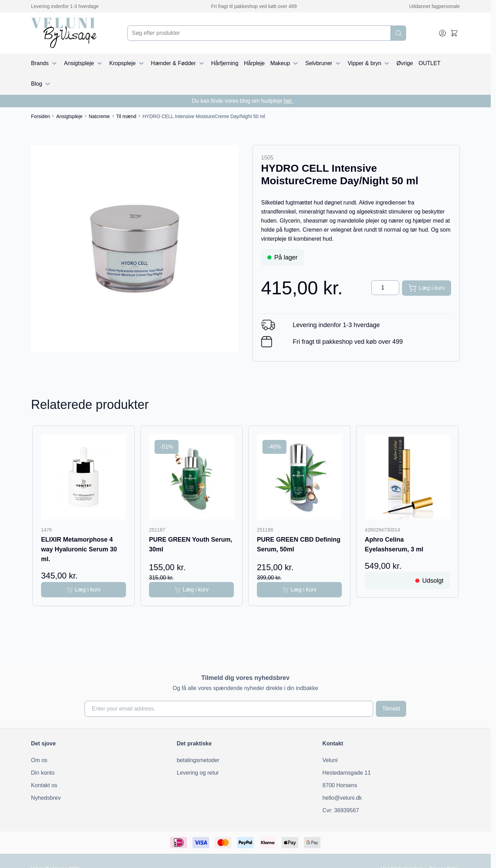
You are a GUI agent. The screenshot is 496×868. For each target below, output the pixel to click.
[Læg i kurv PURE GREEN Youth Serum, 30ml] (191, 590)
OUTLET (429, 63)
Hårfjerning (225, 63)
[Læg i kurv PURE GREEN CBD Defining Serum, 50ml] (299, 590)
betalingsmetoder (198, 760)
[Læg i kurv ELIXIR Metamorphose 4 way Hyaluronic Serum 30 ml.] (84, 590)
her (291, 101)
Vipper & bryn (369, 63)
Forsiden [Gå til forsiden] (40, 116)
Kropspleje (127, 63)
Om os (39, 760)
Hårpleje (254, 63)
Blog (41, 84)
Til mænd (126, 116)
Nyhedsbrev (46, 798)
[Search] (399, 33)
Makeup (285, 63)
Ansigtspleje (84, 63)
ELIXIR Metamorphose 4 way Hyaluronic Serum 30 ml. (79, 549)
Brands (45, 63)
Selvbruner (324, 63)
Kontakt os (44, 785)
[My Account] (442, 33)
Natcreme (99, 116)
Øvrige (405, 63)
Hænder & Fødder (178, 63)
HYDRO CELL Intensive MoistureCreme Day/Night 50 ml (204, 116)
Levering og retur (198, 773)
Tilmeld (391, 709)
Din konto (43, 773)
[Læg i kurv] (427, 288)
